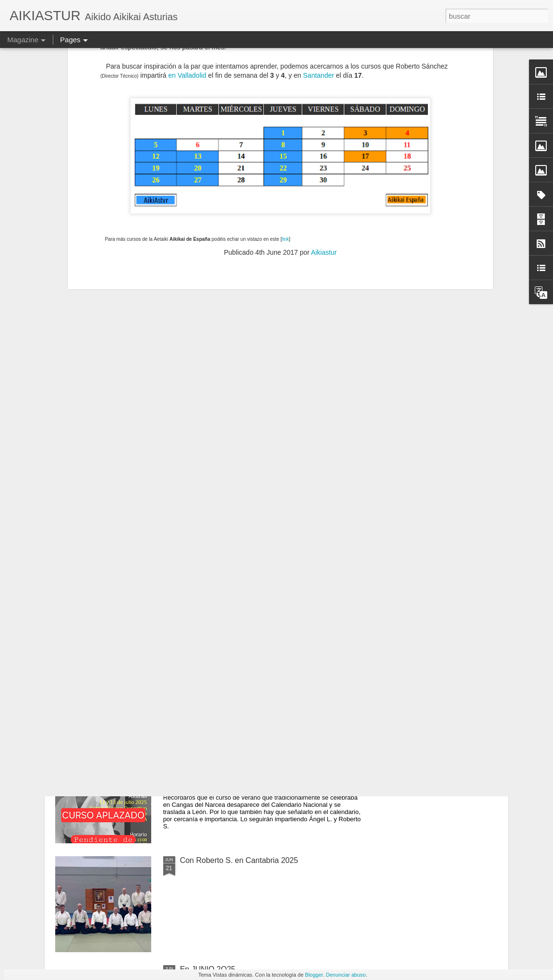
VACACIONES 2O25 (215, 643)
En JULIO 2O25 (207, 751)
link (285, 51)
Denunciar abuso (346, 975)
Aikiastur (324, 64)
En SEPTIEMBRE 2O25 (221, 534)
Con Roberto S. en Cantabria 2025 (239, 860)
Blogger (314, 975)
